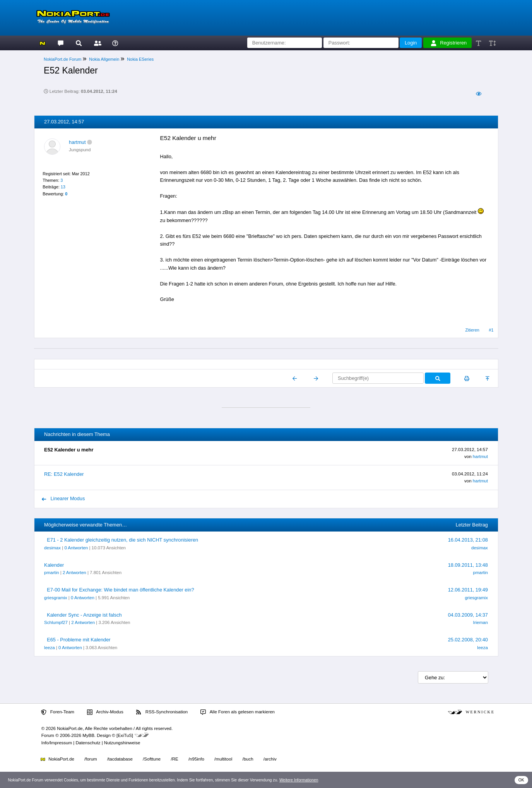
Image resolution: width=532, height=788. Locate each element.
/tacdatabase (120, 759)
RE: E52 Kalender (64, 474)
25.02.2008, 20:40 (468, 640)
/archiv (270, 759)
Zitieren (472, 330)
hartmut (77, 142)
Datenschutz (88, 743)
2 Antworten (74, 573)
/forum (91, 759)
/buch (248, 759)
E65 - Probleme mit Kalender (79, 640)
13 (63, 187)
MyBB (88, 735)
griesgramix (56, 598)
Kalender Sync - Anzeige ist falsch (84, 615)
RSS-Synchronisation (162, 712)
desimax (52, 548)
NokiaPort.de (57, 759)
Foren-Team (58, 712)
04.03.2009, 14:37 (468, 615)
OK (521, 780)
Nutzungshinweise (122, 743)
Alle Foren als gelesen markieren (238, 712)
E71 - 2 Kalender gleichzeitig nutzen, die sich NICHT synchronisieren (122, 540)
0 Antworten (76, 548)
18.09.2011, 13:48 (468, 565)
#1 (491, 330)
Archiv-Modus (105, 712)
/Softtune (152, 759)
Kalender (54, 565)
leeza (50, 648)
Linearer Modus (63, 498)
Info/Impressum (57, 743)
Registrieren (449, 43)
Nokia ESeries (140, 59)
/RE (174, 759)
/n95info (196, 759)
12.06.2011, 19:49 (468, 590)
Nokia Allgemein (104, 59)
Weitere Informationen (299, 780)
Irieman (480, 622)
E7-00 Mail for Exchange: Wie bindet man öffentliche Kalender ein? (120, 590)
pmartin (51, 573)
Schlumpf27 (56, 622)
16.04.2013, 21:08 (468, 540)
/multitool (223, 759)
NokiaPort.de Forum (62, 59)
